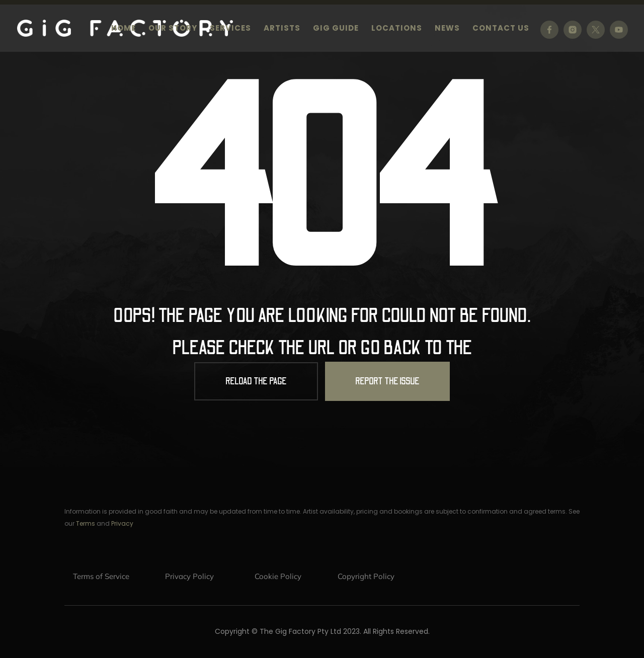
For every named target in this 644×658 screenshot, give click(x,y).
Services (230, 29)
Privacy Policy (189, 576)
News (447, 29)
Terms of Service (101, 576)
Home (124, 29)
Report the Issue (387, 381)
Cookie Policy (278, 576)
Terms (86, 523)
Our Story (173, 29)
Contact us (501, 29)
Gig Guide (336, 29)
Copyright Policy (366, 576)
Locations (397, 29)
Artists (282, 29)
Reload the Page (256, 381)
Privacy (122, 523)
